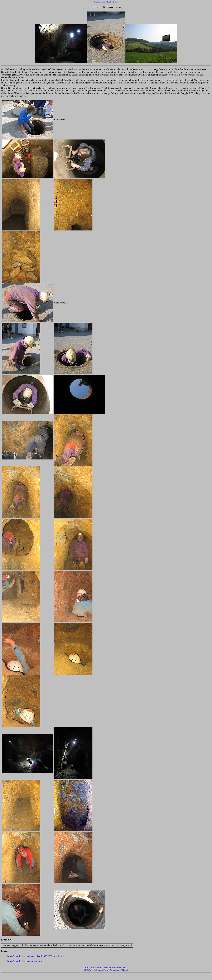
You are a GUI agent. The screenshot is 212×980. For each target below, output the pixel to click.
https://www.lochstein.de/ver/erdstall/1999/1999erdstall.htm (35, 956)
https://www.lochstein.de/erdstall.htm (25, 961)
